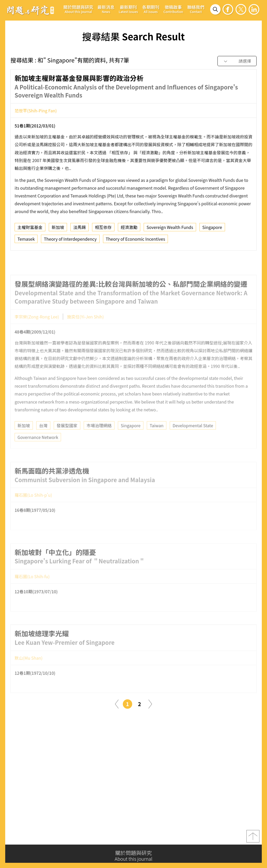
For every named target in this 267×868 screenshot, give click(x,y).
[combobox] (237, 61)
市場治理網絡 (99, 437)
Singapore (212, 230)
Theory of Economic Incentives (136, 241)
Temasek (26, 241)
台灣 (43, 437)
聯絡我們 (196, 9)
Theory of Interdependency (70, 241)
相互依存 (103, 230)
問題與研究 (31, 10)
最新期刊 (128, 9)
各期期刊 (151, 9)
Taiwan (157, 437)
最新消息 (106, 9)
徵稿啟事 (173, 9)
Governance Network (38, 449)
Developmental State (193, 437)
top (253, 838)
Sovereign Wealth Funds (170, 230)
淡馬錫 (80, 230)
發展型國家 (67, 437)
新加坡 (58, 230)
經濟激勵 (129, 230)
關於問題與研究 (78, 9)
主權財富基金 (30, 230)
